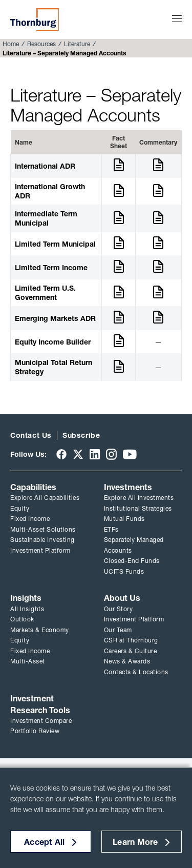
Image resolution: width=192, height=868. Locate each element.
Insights (26, 598)
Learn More (135, 842)
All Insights (27, 609)
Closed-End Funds (132, 561)
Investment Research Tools (40, 704)
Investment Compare (41, 721)
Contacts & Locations (136, 672)
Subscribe (81, 435)
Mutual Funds (124, 519)
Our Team (118, 630)
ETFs (111, 529)
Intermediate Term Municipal (46, 218)
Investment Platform (40, 550)
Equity (20, 508)
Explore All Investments (139, 498)
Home (11, 44)
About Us (122, 598)
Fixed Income (30, 519)
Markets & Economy (40, 630)
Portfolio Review (35, 731)
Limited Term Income (51, 268)
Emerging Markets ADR (55, 318)
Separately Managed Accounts (134, 545)
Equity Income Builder (53, 342)
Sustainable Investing (42, 540)
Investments (128, 487)
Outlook (22, 619)
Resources (41, 44)
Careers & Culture (131, 651)
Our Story (119, 609)
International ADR (45, 166)
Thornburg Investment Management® (35, 19)
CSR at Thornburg (131, 640)
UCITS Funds (124, 571)
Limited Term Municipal (55, 244)
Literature (77, 44)
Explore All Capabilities (45, 498)
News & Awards (127, 661)
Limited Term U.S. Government (45, 293)
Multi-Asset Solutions (43, 529)
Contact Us (31, 435)
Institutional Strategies (138, 508)
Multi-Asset (28, 661)
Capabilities (33, 487)
